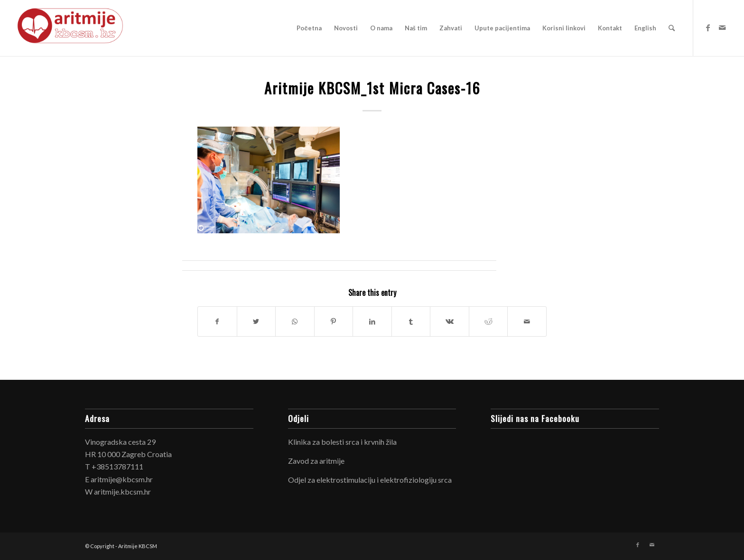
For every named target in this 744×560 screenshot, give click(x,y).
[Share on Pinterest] (334, 321)
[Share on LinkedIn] (372, 321)
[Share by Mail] (527, 321)
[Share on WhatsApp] (295, 321)
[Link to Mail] (722, 28)
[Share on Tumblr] (411, 321)
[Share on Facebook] (217, 321)
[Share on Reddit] (488, 321)
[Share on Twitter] (256, 321)
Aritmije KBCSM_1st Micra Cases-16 (372, 88)
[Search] (672, 28)
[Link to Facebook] (708, 28)
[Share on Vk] (450, 321)
